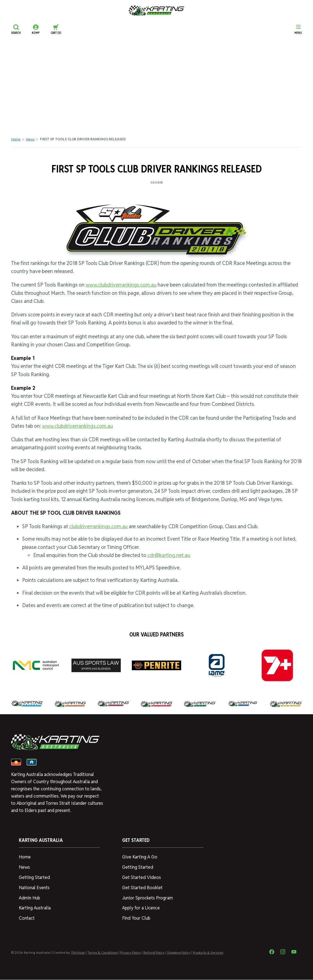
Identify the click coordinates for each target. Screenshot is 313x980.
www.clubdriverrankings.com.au (121, 285)
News (30, 139)
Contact (27, 918)
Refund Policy (154, 953)
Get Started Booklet (142, 888)
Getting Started (34, 878)
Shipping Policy (179, 953)
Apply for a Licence (141, 908)
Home (16, 139)
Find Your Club (136, 918)
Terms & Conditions (103, 953)
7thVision (78, 953)
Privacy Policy (131, 953)
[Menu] (298, 29)
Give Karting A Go (140, 857)
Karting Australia (35, 908)
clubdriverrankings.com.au (98, 526)
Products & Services (208, 953)
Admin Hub (29, 898)
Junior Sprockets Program (147, 898)
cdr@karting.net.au (169, 555)
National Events (34, 888)
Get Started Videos (141, 878)
